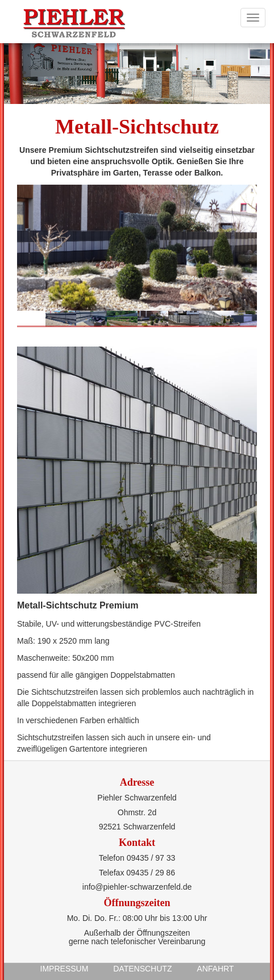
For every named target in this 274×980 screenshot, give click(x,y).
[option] (137, 248)
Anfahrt (215, 969)
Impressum (65, 969)
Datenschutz (142, 969)
